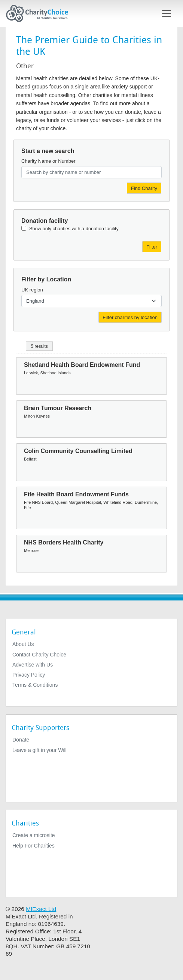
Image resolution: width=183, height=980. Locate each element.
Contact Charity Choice (39, 655)
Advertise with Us (33, 665)
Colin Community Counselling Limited (78, 451)
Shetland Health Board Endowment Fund (82, 365)
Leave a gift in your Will (39, 750)
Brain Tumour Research (58, 408)
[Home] (40, 13)
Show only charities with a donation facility (74, 229)
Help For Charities (33, 846)
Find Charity (144, 188)
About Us (23, 644)
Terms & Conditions (35, 685)
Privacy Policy (29, 675)
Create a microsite (34, 835)
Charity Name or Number (48, 161)
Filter (152, 247)
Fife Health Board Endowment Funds (76, 494)
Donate (21, 740)
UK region (32, 290)
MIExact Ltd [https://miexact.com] (41, 909)
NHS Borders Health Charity (64, 542)
